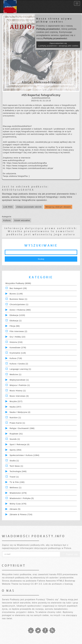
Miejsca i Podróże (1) (20, 385)
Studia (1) (14, 461)
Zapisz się (70, 554)
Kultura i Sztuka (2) (19, 364)
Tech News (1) (16, 466)
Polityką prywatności (48, 29)
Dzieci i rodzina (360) (20, 310)
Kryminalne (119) (18, 353)
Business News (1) (19, 299)
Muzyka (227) (16, 401)
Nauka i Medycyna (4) (20, 412)
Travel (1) (14, 477)
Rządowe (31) (16, 434)
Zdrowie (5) (15, 509)
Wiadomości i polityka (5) (22, 498)
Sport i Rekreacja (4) (20, 444)
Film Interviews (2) (18, 331)
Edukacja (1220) (17, 315)
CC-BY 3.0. (37, 584)
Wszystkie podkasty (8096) (18, 283)
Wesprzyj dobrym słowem (58, 207)
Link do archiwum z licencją (58, 584)
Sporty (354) (16, 450)
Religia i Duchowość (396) (22, 428)
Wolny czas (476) (18, 504)
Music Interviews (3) (19, 396)
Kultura (7, 220)
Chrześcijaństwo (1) (19, 304)
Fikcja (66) (15, 326)
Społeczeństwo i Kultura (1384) (25, 455)
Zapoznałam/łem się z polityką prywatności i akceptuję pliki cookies (58, 45)
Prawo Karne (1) (17, 423)
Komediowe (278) (18, 348)
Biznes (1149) (16, 294)
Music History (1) (18, 391)
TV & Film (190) (17, 482)
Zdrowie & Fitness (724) (21, 514)
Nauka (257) (15, 407)
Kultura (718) (16, 358)
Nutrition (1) (15, 418)
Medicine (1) (16, 374)
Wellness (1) (16, 488)
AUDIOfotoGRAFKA (18, 190)
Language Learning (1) (20, 369)
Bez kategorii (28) (18, 288)
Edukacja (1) (16, 321)
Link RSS (8, 207)
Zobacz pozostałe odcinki (29, 207)
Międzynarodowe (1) (19, 380)
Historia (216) (16, 342)
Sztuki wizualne (22, 220)
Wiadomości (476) (18, 493)
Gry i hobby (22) (18, 337)
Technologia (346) (18, 471)
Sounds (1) (15, 439)
